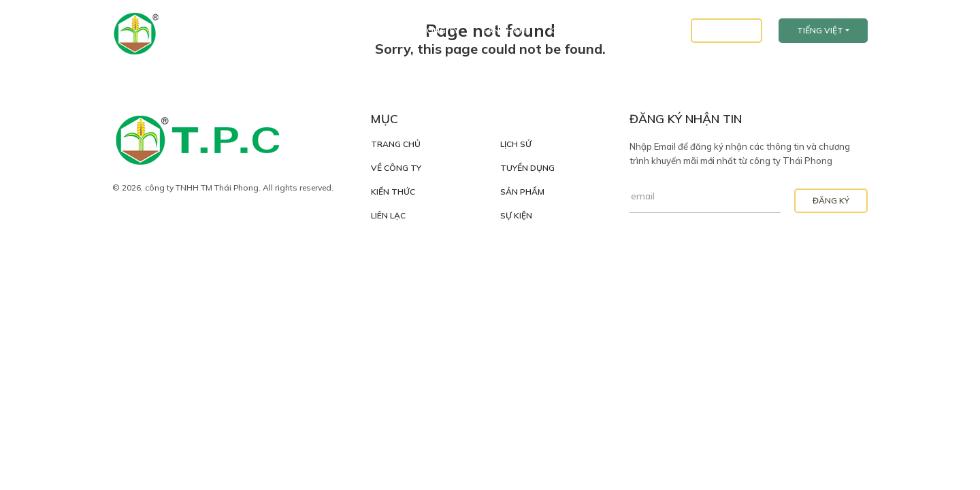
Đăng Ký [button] (831, 200)
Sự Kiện (516, 216)
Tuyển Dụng (644, 30)
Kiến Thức (571, 30)
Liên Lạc (726, 30)
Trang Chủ (360, 30)
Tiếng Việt (820, 30)
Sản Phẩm (504, 30)
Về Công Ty (434, 30)
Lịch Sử (516, 144)
